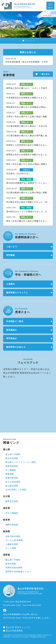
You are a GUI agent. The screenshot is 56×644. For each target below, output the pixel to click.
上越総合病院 (12, 544)
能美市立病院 (12, 501)
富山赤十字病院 (13, 454)
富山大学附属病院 (14, 631)
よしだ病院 (11, 548)
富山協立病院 (12, 486)
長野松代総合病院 (14, 568)
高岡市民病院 (12, 478)
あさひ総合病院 (13, 482)
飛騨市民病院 (12, 525)
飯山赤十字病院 (13, 560)
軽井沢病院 (11, 564)
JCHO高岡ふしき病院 (16, 490)
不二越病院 (11, 470)
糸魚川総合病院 (13, 536)
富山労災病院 (12, 458)
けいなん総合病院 (14, 540)
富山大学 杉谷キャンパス (18, 627)
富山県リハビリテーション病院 (21, 462)
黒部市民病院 (12, 466)
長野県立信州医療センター (18, 572)
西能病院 (10, 474)
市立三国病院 (12, 513)
